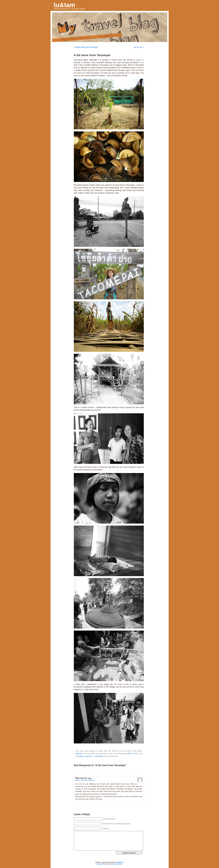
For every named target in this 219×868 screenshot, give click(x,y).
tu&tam (65, 5)
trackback (99, 756)
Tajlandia (79, 754)
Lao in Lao (138, 47)
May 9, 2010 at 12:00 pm (85, 780)
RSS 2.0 (131, 754)
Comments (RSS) (116, 864)
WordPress (120, 862)
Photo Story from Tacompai (87, 47)
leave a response (85, 756)
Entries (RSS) (101, 864)
